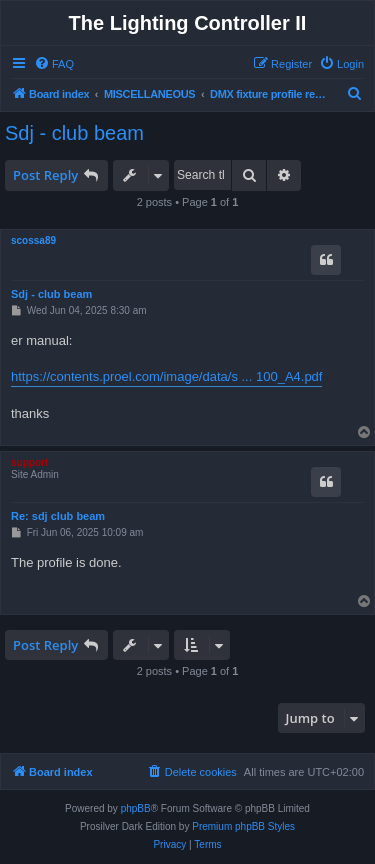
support (29, 462)
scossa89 (33, 240)
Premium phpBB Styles (243, 826)
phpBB (136, 808)
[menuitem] (54, 64)
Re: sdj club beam (58, 516)
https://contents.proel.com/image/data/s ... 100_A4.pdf (166, 376)
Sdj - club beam (74, 133)
